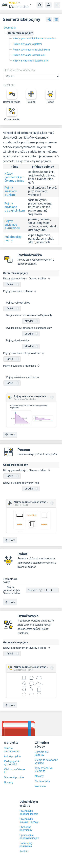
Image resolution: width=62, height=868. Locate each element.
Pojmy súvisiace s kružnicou (29, 55)
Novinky (9, 783)
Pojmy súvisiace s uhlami (27, 44)
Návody (39, 776)
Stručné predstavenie (12, 750)
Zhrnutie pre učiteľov (42, 754)
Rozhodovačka (12, 96)
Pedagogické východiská (12, 763)
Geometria (10, 28)
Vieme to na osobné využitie (46, 762)
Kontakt (24, 851)
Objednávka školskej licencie (29, 821)
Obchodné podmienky (26, 829)
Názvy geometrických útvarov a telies (34, 38)
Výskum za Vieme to (14, 771)
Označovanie (12, 114)
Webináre (40, 786)
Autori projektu (12, 756)
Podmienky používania (26, 845)
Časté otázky (42, 781)
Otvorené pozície (14, 777)
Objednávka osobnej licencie (29, 813)
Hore (10, 435)
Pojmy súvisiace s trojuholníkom (31, 50)
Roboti (50, 96)
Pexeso (31, 96)
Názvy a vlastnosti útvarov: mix (30, 61)
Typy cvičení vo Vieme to (44, 770)
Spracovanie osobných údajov (29, 837)
